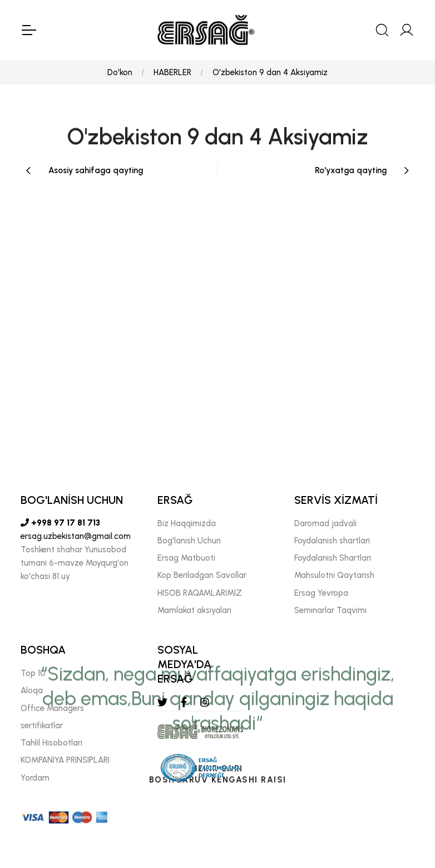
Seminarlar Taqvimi (330, 610)
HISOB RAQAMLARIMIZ (200, 593)
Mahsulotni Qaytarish (334, 575)
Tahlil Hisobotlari (51, 743)
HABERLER (172, 72)
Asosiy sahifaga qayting (96, 170)
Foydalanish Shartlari (333, 558)
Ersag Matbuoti (186, 558)
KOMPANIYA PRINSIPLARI (65, 760)
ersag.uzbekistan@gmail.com (76, 536)
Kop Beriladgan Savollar (202, 575)
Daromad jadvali (325, 523)
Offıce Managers (52, 708)
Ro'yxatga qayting (351, 170)
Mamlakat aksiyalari (194, 610)
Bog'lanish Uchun (189, 541)
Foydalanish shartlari (332, 541)
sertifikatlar (42, 725)
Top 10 (33, 673)
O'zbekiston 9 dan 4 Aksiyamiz (270, 72)
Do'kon (120, 72)
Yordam (35, 778)
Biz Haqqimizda (187, 523)
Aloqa (32, 690)
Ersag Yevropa (321, 593)
